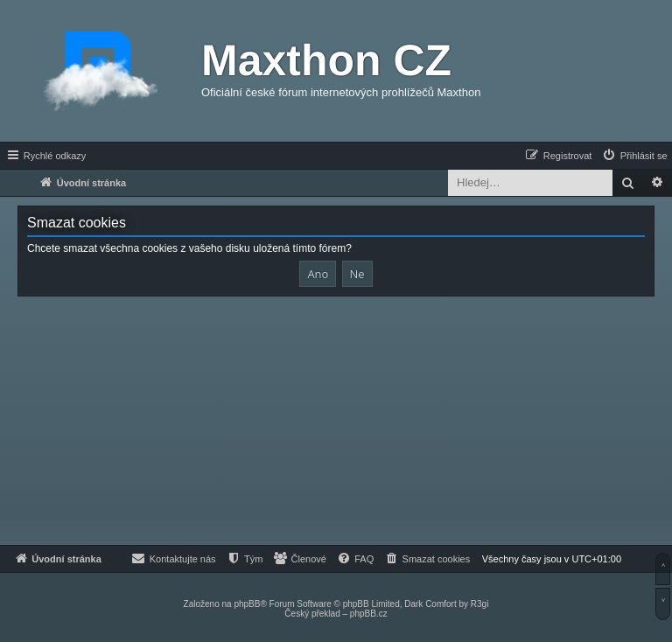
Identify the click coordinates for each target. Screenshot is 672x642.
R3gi (480, 604)
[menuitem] (634, 156)
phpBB (247, 604)
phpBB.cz (369, 614)
